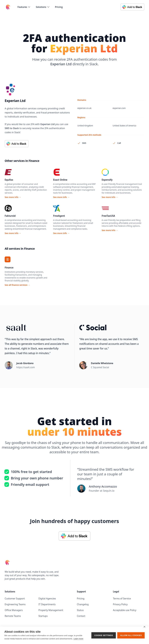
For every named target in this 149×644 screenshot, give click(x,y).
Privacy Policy (120, 604)
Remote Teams (13, 616)
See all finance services (17, 285)
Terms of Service (122, 598)
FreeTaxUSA (108, 216)
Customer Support (15, 598)
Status (80, 610)
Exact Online (60, 180)
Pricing (59, 7)
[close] (144, 627)
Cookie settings (104, 635)
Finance (9, 268)
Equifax (9, 180)
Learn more (78, 639)
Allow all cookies (131, 635)
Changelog (83, 604)
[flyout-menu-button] (24, 7)
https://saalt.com (26, 367)
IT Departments (47, 604)
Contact (81, 616)
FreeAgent (59, 216)
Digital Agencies (47, 598)
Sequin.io (109, 491)
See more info (13, 197)
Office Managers (14, 610)
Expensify (107, 180)
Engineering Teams (15, 604)
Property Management (51, 610)
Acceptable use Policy (125, 610)
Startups (43, 616)
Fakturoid (10, 216)
